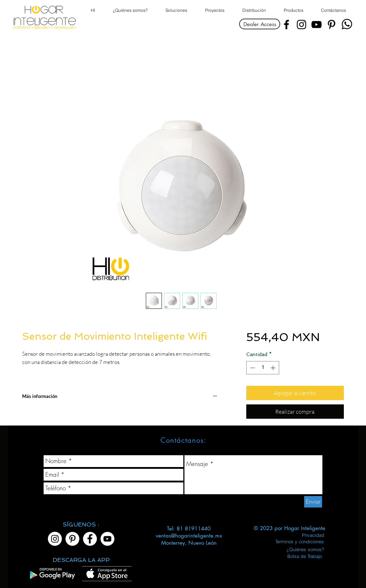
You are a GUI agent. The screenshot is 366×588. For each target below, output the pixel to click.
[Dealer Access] (260, 24)
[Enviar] (313, 502)
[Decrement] (252, 368)
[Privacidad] (313, 535)
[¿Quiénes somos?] (305, 549)
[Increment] (274, 368)
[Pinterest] (332, 25)
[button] (293, 10)
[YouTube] (316, 25)
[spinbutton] (263, 368)
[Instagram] (301, 25)
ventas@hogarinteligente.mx (189, 536)
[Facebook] (286, 25)
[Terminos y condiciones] (299, 541)
